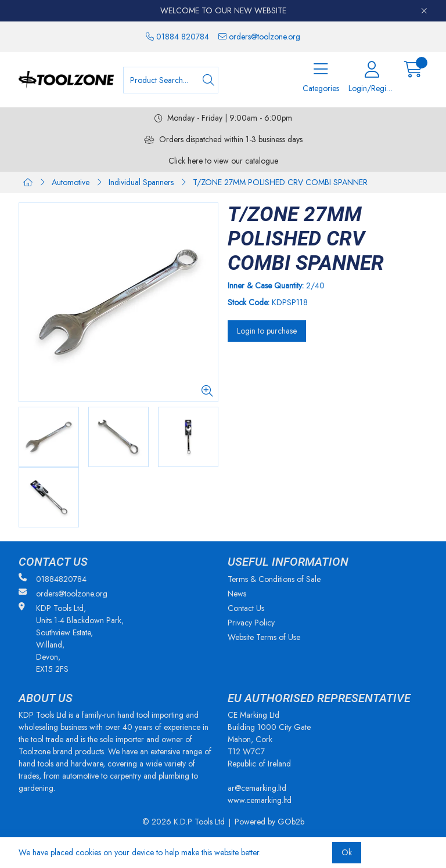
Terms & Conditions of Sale (274, 579)
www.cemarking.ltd (260, 800)
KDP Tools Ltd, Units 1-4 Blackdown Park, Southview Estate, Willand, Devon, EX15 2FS (71, 639)
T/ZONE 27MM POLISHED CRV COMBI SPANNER (280, 182)
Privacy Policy (251, 623)
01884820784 (53, 579)
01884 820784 (177, 37)
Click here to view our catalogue (223, 161)
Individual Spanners (141, 182)
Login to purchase (267, 331)
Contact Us (246, 608)
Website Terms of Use (264, 637)
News (237, 594)
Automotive (71, 182)
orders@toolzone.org (259, 37)
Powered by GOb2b (269, 822)
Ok (347, 852)
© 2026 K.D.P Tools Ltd (184, 822)
